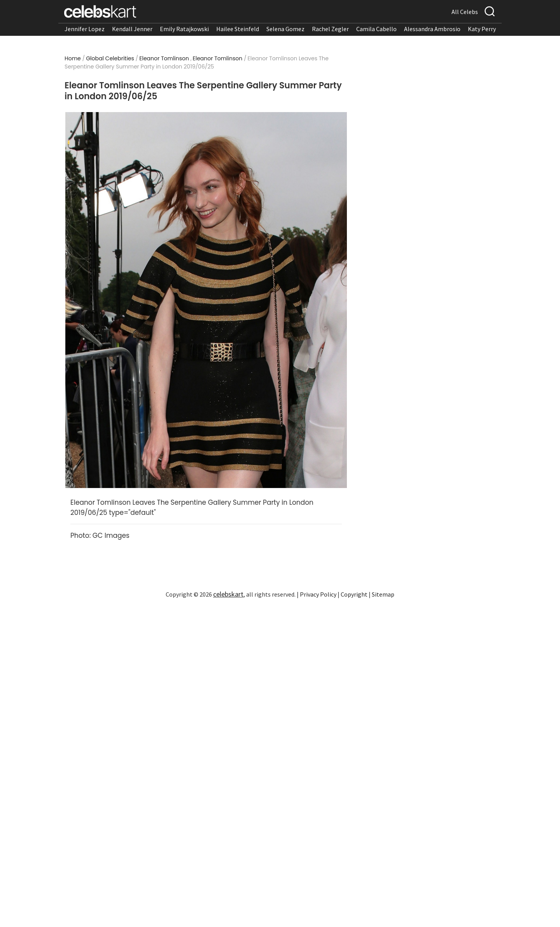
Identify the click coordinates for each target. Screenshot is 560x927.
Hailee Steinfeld (238, 29)
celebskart (228, 594)
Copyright (354, 594)
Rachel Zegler (330, 29)
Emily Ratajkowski (184, 29)
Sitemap (383, 594)
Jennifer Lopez (85, 29)
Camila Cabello (376, 29)
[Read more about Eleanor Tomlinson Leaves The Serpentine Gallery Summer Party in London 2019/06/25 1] (206, 300)
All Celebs (465, 12)
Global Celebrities (110, 58)
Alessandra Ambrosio (432, 29)
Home (73, 58)
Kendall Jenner (132, 29)
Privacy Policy (318, 594)
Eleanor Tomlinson (164, 58)
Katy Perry (482, 29)
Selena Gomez (285, 29)
